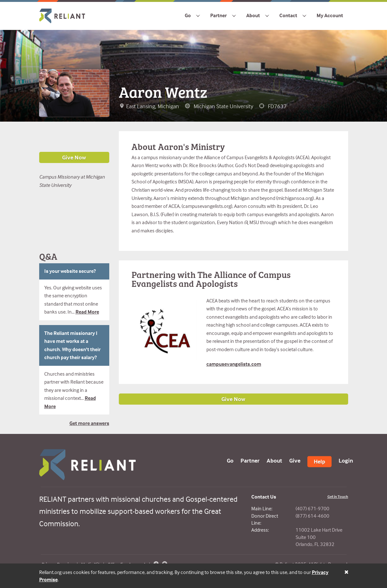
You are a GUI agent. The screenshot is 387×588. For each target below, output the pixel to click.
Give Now (233, 399)
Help (319, 461)
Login (346, 460)
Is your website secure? (70, 271)
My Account (330, 15)
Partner (219, 15)
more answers (93, 423)
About (253, 15)
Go (188, 15)
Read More (87, 312)
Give (295, 460)
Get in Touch (338, 496)
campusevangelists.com (234, 364)
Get (73, 423)
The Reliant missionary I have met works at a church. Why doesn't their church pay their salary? (72, 345)
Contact (288, 15)
